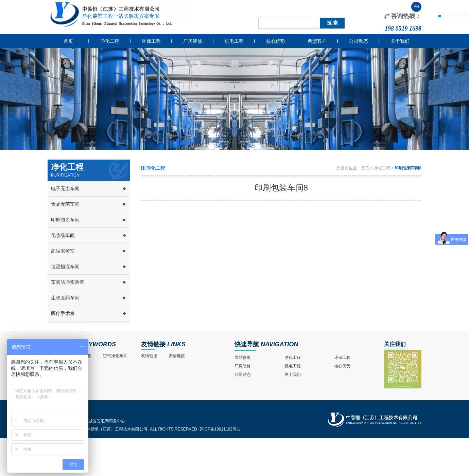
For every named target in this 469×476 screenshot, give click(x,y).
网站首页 (243, 358)
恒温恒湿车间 (65, 267)
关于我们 (400, 41)
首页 (68, 41)
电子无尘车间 (65, 188)
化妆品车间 (63, 235)
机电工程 (234, 41)
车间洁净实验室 (68, 282)
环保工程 (151, 41)
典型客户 (317, 41)
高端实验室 (63, 251)
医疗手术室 (63, 313)
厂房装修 (193, 41)
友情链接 (153, 344)
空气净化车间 (115, 356)
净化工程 (110, 41)
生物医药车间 (65, 298)
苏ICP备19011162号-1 (220, 429)
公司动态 (359, 41)
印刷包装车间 (65, 220)
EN (416, 7)
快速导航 (247, 344)
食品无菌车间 (65, 204)
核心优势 (276, 41)
